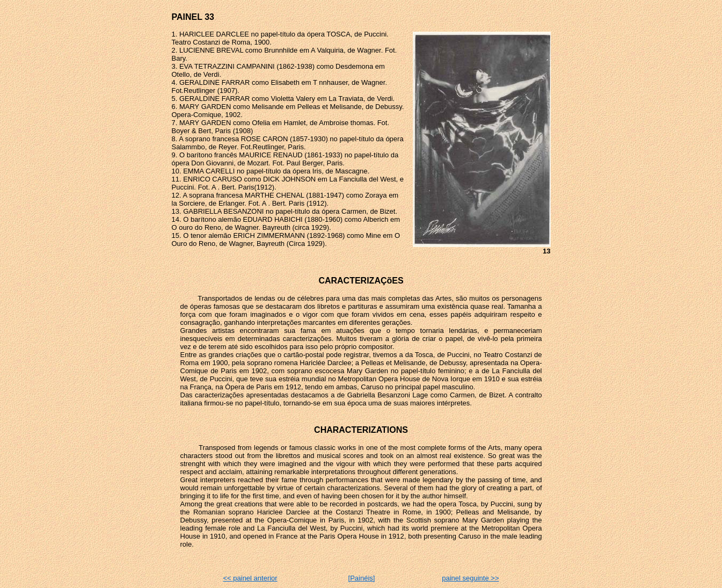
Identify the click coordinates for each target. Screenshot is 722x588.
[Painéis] (362, 578)
